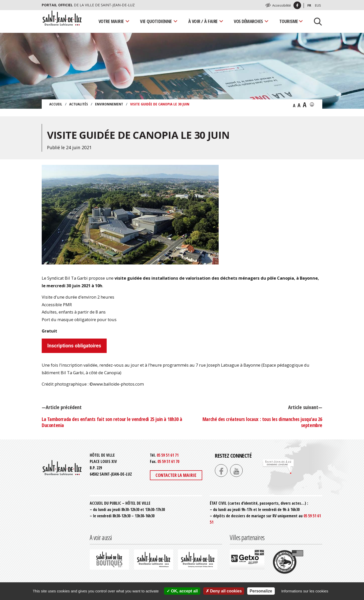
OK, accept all (182, 591)
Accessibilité (282, 5)
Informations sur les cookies (305, 591)
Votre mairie (111, 21)
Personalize (261, 591)
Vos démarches (248, 21)
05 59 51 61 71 (168, 455)
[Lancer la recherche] (316, 21)
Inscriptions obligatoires (74, 346)
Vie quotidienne (156, 21)
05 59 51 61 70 (168, 461)
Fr (309, 5)
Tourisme (289, 21)
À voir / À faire (203, 21)
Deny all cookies (224, 591)
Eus (318, 5)
